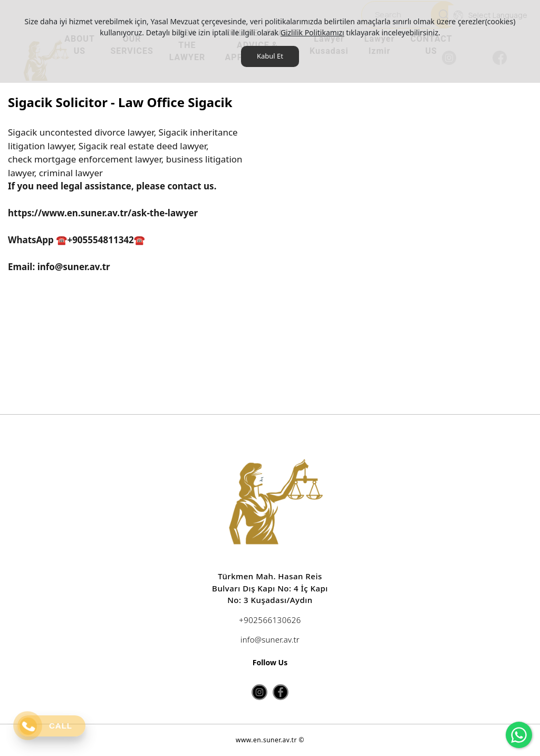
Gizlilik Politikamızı (312, 32)
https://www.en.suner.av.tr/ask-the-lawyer (103, 213)
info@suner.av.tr (72, 267)
